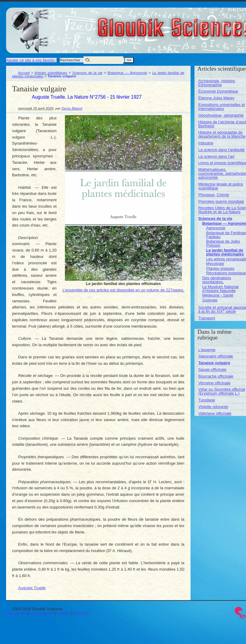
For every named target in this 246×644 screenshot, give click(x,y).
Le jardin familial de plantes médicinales (225, 252)
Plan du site (16, 613)
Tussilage (207, 400)
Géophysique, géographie (221, 115)
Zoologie (210, 300)
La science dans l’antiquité (221, 150)
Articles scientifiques (51, 73)
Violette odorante (213, 407)
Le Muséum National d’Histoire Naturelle (220, 289)
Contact (63, 613)
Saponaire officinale (216, 356)
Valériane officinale (215, 413)
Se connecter (42, 613)
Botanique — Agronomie (127, 73)
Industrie (206, 143)
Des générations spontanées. (217, 280)
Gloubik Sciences (210, 24)
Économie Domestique (218, 91)
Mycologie (215, 264)
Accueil (24, 73)
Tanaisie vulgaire (214, 363)
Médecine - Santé (218, 295)
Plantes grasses (220, 268)
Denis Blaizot (72, 108)
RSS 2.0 (81, 613)
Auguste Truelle (32, 588)
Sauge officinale (212, 370)
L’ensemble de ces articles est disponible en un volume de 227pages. (123, 290)
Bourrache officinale (216, 376)
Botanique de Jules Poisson (223, 243)
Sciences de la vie (87, 73)
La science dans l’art (216, 156)
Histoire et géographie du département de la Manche (222, 134)
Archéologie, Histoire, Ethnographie (217, 83)
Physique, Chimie (214, 195)
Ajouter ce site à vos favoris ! (31, 60)
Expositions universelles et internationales (221, 107)
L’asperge (207, 350)
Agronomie (216, 228)
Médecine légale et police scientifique (221, 186)
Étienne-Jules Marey (216, 98)
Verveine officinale (214, 383)
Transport (207, 318)
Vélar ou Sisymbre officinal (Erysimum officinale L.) (222, 391)
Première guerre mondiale (221, 201)
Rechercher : (71, 60)
